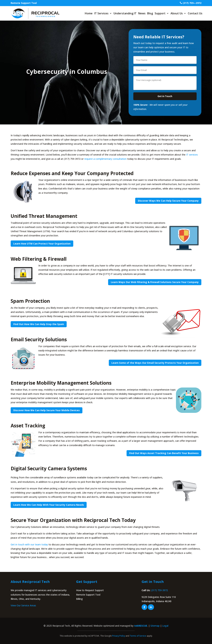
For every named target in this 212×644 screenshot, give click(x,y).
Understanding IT (125, 13)
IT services (192, 155)
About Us (177, 13)
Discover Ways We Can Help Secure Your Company (168, 201)
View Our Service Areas (23, 605)
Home (89, 13)
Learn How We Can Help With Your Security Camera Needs (49, 505)
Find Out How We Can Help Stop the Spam (39, 324)
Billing (79, 599)
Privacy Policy (119, 636)
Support (160, 13)
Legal (165, 626)
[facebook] (144, 607)
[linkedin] (151, 607)
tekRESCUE (141, 626)
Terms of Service (138, 636)
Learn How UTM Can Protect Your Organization (42, 244)
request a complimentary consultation (105, 159)
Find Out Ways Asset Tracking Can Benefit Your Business (164, 453)
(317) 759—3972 (192, 3)
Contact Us (195, 13)
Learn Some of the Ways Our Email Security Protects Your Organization (155, 363)
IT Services (101, 13)
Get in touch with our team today (29, 544)
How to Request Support (90, 590)
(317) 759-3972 (159, 590)
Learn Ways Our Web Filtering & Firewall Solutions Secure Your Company (155, 282)
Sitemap (155, 626)
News (142, 13)
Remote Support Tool (24, 3)
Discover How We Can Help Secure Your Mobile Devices (47, 410)
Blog (150, 13)
